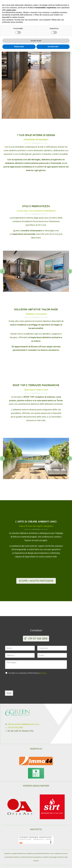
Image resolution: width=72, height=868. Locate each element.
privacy (43, 673)
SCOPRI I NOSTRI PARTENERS (36, 581)
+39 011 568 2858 (38, 639)
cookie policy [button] (11, 826)
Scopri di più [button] (36, 857)
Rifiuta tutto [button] (19, 863)
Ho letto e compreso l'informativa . (28, 673)
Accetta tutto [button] (53, 863)
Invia (9, 693)
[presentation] (24, 686)
